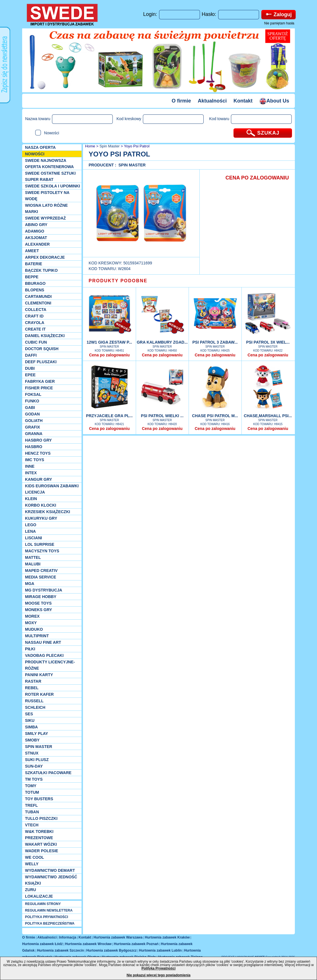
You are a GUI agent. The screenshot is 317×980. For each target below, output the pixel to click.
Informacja (68, 937)
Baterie (34, 264)
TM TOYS (34, 779)
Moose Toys (38, 603)
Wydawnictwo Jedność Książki (51, 880)
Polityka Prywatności (158, 968)
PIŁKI (30, 649)
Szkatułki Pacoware (48, 773)
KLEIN (31, 499)
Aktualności (212, 101)
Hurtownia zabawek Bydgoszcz (111, 950)
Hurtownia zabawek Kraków (167, 937)
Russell (34, 701)
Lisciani (34, 538)
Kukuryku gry (41, 518)
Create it (35, 329)
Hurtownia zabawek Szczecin (60, 950)
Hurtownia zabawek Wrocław (88, 944)
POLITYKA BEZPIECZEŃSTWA (50, 923)
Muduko (34, 629)
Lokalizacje (39, 896)
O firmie (181, 101)
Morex (32, 616)
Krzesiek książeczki (48, 512)
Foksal (33, 394)
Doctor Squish (42, 349)
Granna (34, 434)
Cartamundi (38, 296)
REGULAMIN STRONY (43, 904)
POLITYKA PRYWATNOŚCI (47, 917)
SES (29, 714)
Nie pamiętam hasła (279, 23)
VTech (32, 825)
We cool (35, 857)
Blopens (35, 290)
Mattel (33, 557)
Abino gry (36, 225)
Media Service (41, 577)
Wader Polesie (42, 851)
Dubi (30, 368)
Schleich (35, 707)
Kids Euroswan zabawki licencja (52, 489)
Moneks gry (38, 610)
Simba (31, 727)
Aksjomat (36, 238)
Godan (32, 414)
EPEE (30, 375)
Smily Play (37, 734)
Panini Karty (39, 675)
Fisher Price (39, 388)
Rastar (33, 681)
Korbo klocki (41, 505)
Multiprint (37, 636)
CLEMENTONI (38, 303)
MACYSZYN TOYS (42, 551)
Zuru (31, 890)
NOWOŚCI (35, 154)
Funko (32, 401)
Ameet (32, 251)
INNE (30, 466)
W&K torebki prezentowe (39, 835)
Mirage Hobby (41, 597)
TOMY (31, 786)
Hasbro (34, 447)
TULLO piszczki (41, 818)
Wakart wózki (41, 844)
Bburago (35, 283)
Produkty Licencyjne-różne (50, 665)
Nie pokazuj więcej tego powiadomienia (159, 975)
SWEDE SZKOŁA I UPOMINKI (53, 186)
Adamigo (35, 231)
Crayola (35, 323)
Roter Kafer (39, 694)
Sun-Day (34, 766)
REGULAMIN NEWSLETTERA (49, 910)
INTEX (31, 473)
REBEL (32, 688)
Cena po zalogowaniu (109, 355)
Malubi (33, 564)
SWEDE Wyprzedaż (45, 218)
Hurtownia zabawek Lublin (160, 950)
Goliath (34, 421)
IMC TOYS (35, 460)
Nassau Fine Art (43, 642)
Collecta (36, 310)
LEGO (31, 525)
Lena (30, 531)
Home (90, 146)
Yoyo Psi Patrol (137, 146)
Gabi (30, 408)
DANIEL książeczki (45, 336)
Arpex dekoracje (45, 257)
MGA (30, 584)
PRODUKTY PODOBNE (118, 281)
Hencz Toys (38, 453)
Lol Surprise (40, 544)
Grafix (33, 427)
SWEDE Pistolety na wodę (47, 196)
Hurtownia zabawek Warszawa (118, 937)
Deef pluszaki (41, 362)
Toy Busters (39, 799)
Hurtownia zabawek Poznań (136, 944)
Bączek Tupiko (41, 270)
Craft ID (34, 316)
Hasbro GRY (38, 440)
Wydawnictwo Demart (50, 870)
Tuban (32, 812)
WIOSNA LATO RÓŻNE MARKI (46, 208)
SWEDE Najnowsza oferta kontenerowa (49, 164)
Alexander (37, 244)
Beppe (32, 277)
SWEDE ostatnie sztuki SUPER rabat (50, 176)
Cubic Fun (36, 342)
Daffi (31, 355)
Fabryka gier (40, 381)
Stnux (32, 753)
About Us (274, 101)
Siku (30, 720)
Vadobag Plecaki (44, 655)
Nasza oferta (40, 147)
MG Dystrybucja (44, 590)
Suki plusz (37, 760)
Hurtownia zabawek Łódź (42, 944)
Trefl (31, 805)
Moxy (31, 623)
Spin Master (39, 747)
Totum (32, 792)
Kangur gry (38, 479)
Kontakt (243, 101)
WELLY (32, 864)
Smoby (32, 740)
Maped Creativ (41, 571)
